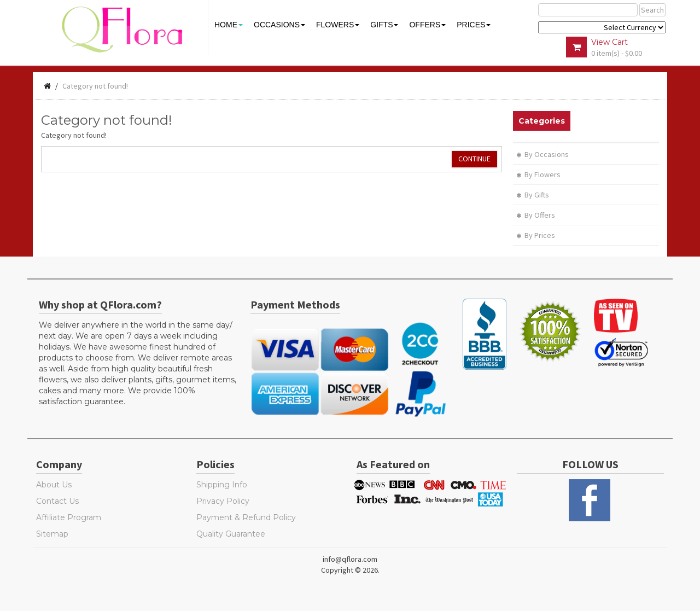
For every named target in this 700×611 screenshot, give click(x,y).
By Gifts (533, 195)
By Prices (536, 235)
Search (652, 10)
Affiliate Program (69, 517)
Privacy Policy (223, 501)
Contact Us (57, 501)
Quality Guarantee (231, 534)
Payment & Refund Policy (246, 517)
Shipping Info (222, 485)
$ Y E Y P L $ (602, 27)
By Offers (536, 215)
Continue (474, 159)
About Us (54, 485)
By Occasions (542, 154)
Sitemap (52, 534)
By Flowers (538, 174)
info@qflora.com (350, 559)
